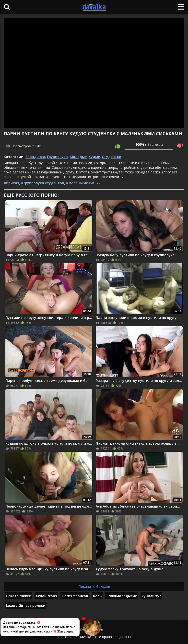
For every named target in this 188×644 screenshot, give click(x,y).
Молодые (78, 157)
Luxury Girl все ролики (26, 605)
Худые (94, 157)
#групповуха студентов (43, 183)
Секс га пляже (18, 596)
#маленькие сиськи (83, 183)
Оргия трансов (75, 596)
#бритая (11, 183)
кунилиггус (151, 596)
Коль (97, 596)
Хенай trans (46, 596)
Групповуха (57, 157)
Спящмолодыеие (122, 596)
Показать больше (94, 587)
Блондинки (35, 157)
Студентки (112, 157)
